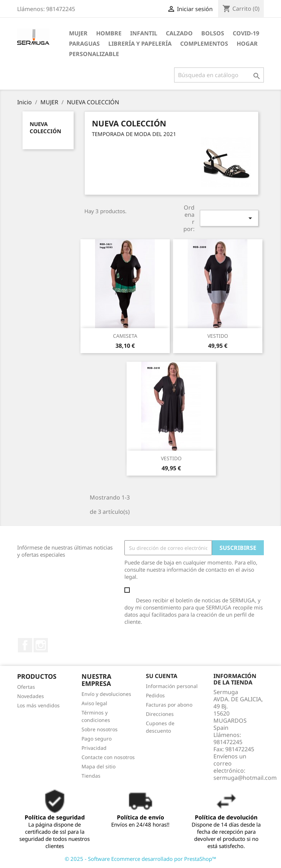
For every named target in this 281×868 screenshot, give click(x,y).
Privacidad (94, 748)
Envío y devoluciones (106, 694)
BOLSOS (213, 33)
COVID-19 (246, 33)
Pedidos (155, 695)
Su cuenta (162, 676)
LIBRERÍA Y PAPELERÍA (140, 44)
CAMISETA (125, 336)
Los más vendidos (38, 705)
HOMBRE (109, 33)
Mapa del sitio (98, 766)
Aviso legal (94, 703)
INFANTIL (144, 33)
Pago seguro (97, 739)
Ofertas (26, 687)
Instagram (41, 645)
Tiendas (91, 776)
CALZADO (179, 33)
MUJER (78, 33)
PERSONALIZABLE (94, 54)
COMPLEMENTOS (204, 44)
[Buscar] (219, 75)
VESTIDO (218, 336)
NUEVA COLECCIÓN (45, 127)
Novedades (31, 696)
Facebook (25, 645)
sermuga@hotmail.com (245, 778)
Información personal (172, 686)
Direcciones (160, 714)
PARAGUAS (84, 44)
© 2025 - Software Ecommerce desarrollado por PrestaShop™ (140, 859)
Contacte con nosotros (108, 757)
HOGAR (247, 44)
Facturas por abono (169, 705)
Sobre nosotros (100, 729)
